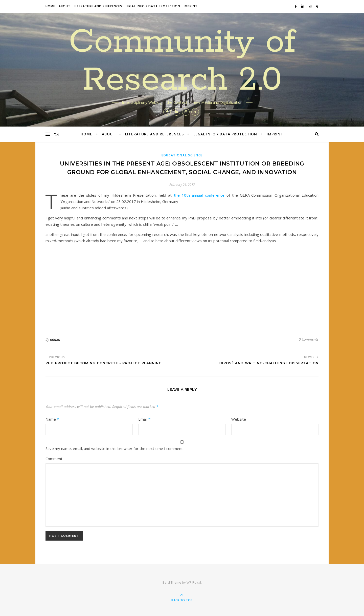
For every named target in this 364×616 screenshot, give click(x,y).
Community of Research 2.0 (182, 61)
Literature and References (98, 6)
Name (52, 419)
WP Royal (194, 582)
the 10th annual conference (199, 195)
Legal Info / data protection (153, 6)
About (64, 6)
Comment (54, 459)
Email (144, 419)
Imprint (191, 6)
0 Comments (309, 339)
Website (239, 419)
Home (50, 6)
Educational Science (182, 155)
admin (55, 339)
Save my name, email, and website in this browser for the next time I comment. (115, 448)
